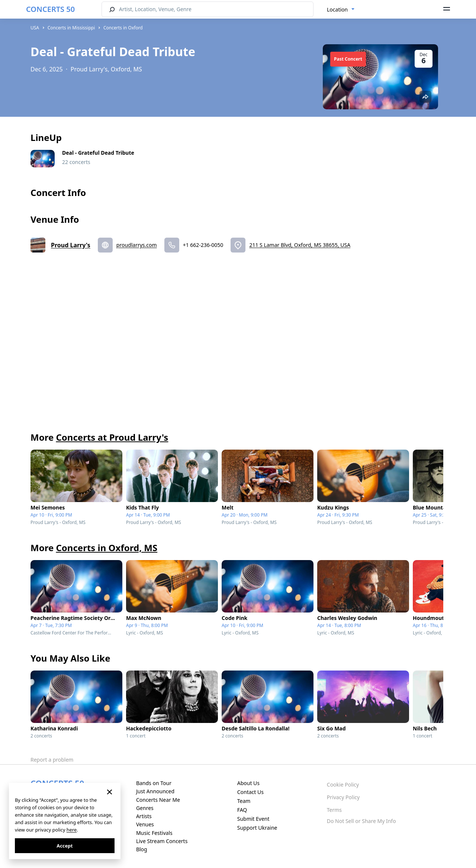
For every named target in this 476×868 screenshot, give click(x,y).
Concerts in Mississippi (71, 28)
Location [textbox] (337, 9)
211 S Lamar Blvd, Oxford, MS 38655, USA (300, 245)
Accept (65, 846)
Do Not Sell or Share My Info (361, 821)
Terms (334, 810)
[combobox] (341, 10)
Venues (145, 824)
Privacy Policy (343, 797)
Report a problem (52, 760)
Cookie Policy (343, 785)
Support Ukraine (257, 828)
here (72, 830)
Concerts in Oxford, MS (107, 548)
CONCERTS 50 (50, 9)
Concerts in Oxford (123, 28)
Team (244, 801)
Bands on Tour (154, 783)
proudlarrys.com (137, 245)
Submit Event (253, 819)
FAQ (242, 810)
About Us (248, 783)
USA (35, 28)
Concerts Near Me (158, 800)
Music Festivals (154, 833)
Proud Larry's (71, 245)
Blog (142, 849)
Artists (144, 816)
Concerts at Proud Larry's (112, 437)
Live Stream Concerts (162, 841)
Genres (145, 808)
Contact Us (250, 792)
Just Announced (155, 791)
